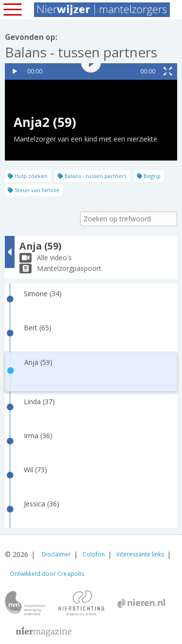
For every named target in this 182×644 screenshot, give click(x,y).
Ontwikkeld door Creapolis (47, 574)
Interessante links (140, 554)
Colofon (94, 554)
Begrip (149, 176)
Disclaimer (56, 554)
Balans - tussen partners (92, 176)
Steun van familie (34, 190)
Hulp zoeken (28, 176)
